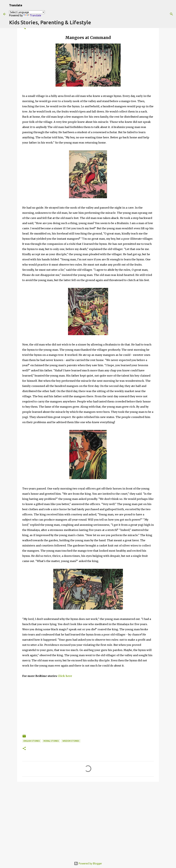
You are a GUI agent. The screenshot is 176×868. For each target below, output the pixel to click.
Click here (65, 676)
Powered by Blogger (88, 863)
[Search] (171, 14)
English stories (32, 741)
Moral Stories (51, 741)
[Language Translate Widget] (27, 12)
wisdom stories (71, 741)
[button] (24, 749)
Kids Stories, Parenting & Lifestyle (50, 22)
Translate (32, 15)
